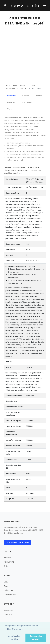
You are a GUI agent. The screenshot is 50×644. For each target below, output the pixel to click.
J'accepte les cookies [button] (36, 638)
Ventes (7, 582)
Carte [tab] (10, 109)
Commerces (10, 595)
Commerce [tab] (26, 102)
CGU (6, 566)
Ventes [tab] (39, 96)
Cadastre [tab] (11, 96)
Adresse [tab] (26, 96)
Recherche (9, 562)
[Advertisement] (25, 58)
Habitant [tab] (11, 102)
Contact (8, 615)
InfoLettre (9, 610)
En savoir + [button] (17, 629)
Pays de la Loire (19, 86)
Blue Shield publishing (18, 542)
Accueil (7, 558)
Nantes (24, 88)
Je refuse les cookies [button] (14, 638)
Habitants (8, 590)
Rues (6, 586)
